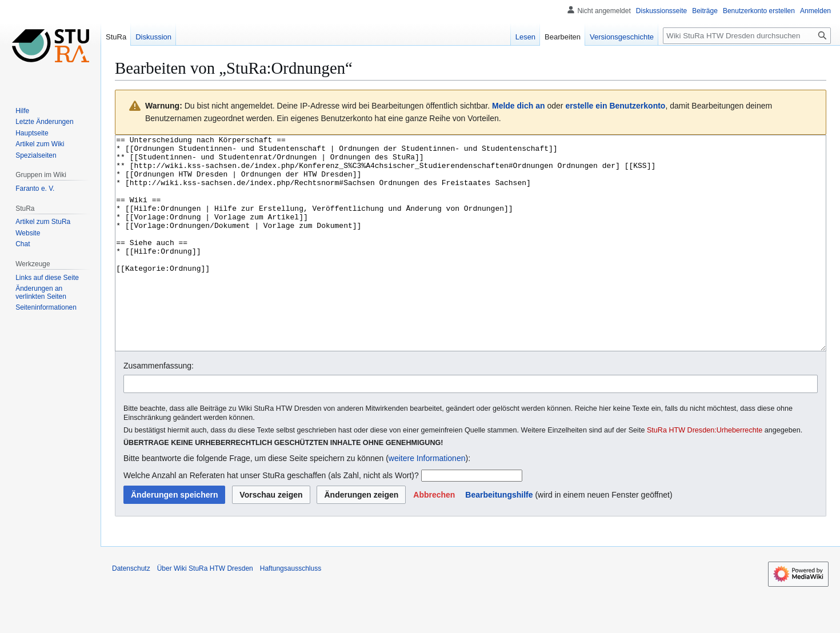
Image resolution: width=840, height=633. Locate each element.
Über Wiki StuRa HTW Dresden (205, 611)
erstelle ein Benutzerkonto (615, 106)
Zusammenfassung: (159, 408)
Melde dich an (519, 106)
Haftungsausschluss (291, 611)
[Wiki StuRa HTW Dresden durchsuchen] (747, 36)
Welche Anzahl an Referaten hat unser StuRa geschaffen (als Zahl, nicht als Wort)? (271, 518)
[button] (434, 538)
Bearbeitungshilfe (499, 538)
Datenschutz (131, 611)
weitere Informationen (427, 501)
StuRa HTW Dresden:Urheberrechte (705, 473)
